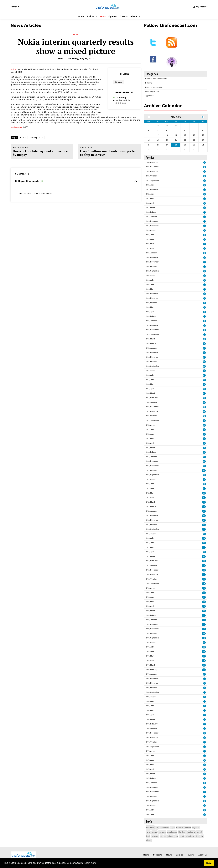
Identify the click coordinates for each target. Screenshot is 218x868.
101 (204, 557)
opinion (150, 827)
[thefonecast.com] (107, 7)
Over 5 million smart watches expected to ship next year (109, 151)
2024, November (152, 162)
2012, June (150, 488)
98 (204, 475)
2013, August (151, 425)
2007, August (151, 751)
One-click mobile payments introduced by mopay (42, 151)
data (197, 836)
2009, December (152, 624)
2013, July (150, 429)
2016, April (150, 312)
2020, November (152, 262)
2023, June (150, 185)
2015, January (151, 348)
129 (204, 511)
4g (165, 836)
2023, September (152, 180)
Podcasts (92, 16)
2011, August (151, 534)
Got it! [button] (209, 863)
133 (204, 493)
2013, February (152, 452)
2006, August (151, 805)
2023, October (151, 176)
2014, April (150, 389)
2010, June (150, 597)
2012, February (152, 506)
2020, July (150, 280)
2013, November (152, 411)
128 (204, 597)
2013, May (150, 439)
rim (202, 836)
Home (81, 16)
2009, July (150, 647)
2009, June (150, 651)
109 (204, 520)
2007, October (151, 742)
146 (204, 629)
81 (204, 461)
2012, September (152, 475)
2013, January (151, 457)
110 (204, 502)
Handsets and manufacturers (156, 79)
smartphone (36, 137)
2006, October (151, 796)
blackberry (182, 832)
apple (173, 828)
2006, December (152, 787)
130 (204, 525)
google (154, 832)
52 (204, 384)
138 (204, 561)
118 (204, 570)
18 (204, 344)
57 (204, 425)
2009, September (152, 638)
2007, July (150, 756)
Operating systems (152, 92)
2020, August (151, 276)
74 (204, 443)
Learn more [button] (90, 863)
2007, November (152, 738)
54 (204, 362)
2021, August (151, 230)
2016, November (152, 298)
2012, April (150, 497)
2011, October (151, 525)
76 (204, 421)
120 (204, 543)
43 (204, 375)
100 (204, 498)
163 (204, 665)
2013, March (151, 448)
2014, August (151, 371)
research (180, 828)
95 (204, 457)
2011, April (150, 552)
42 (204, 366)
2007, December (152, 733)
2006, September (152, 801)
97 (204, 452)
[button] (16, 7)
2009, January (151, 674)
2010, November (152, 574)
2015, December (152, 325)
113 (204, 507)
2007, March (151, 774)
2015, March (151, 339)
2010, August (151, 588)
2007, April (150, 769)
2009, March (151, 665)
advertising (190, 836)
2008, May (150, 710)
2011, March (151, 556)
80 (204, 489)
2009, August (151, 642)
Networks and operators (154, 87)
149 (204, 634)
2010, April (150, 606)
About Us (135, 16)
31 (204, 371)
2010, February (152, 615)
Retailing (149, 83)
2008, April (150, 715)
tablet (182, 836)
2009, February (152, 670)
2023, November (152, 171)
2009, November (152, 629)
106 (204, 516)
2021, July (150, 235)
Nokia (13, 69)
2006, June (150, 815)
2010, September (152, 583)
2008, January (151, 728)
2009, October (151, 633)
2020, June (150, 285)
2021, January (151, 253)
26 (204, 348)
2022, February (152, 212)
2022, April (150, 203)
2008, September (152, 692)
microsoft (155, 836)
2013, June (150, 434)
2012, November (152, 466)
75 (204, 430)
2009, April (150, 660)
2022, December (152, 190)
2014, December (152, 353)
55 (204, 389)
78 (204, 398)
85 (204, 403)
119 (204, 529)
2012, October (151, 470)
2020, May (150, 289)
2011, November (152, 520)
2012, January (151, 511)
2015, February (152, 343)
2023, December (152, 167)
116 (204, 566)
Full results (17, 127)
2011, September (152, 529)
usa (176, 836)
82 (204, 552)
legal (148, 836)
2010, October (151, 579)
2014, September (152, 366)
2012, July (150, 484)
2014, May (150, 384)
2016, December (152, 294)
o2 (161, 836)
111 (204, 588)
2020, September (152, 271)
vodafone (192, 832)
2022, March (151, 208)
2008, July (150, 701)
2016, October (151, 303)
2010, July (150, 593)
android (188, 828)
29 (204, 674)
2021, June (150, 239)
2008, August (151, 697)
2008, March (151, 719)
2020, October (151, 266)
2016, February (152, 316)
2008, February (152, 724)
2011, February (152, 561)
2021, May (150, 244)
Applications (150, 96)
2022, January (151, 217)
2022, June (150, 194)
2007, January (151, 783)
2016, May (150, 307)
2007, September (152, 747)
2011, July (150, 538)
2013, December (152, 407)
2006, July (150, 810)
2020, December (152, 257)
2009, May (150, 656)
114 (204, 602)
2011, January (151, 565)
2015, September (152, 334)
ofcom (149, 840)
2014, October (151, 362)
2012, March (151, 502)
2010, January (151, 620)
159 (204, 647)
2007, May (150, 765)
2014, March (151, 393)
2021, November (152, 226)
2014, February (152, 398)
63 (204, 393)
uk (157, 828)
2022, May (150, 199)
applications (164, 828)
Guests (124, 16)
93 (204, 643)
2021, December (152, 221)
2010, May (150, 602)
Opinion (113, 16)
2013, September (152, 420)
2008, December (152, 679)
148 (204, 638)
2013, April (150, 443)
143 (204, 620)
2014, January (151, 402)
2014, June (150, 380)
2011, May (150, 547)
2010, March (151, 611)
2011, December (152, 515)
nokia (23, 137)
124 (204, 538)
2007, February (152, 778)
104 (204, 611)
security (200, 832)
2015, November (152, 330)
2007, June (150, 760)
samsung (162, 832)
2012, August (151, 479)
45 (204, 357)
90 (204, 534)
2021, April (150, 248)
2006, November (152, 792)
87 (204, 466)
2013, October (151, 416)
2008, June (150, 706)
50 (204, 380)
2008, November (152, 683)
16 (204, 339)
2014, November (152, 357)
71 (204, 416)
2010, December (152, 570)
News (103, 16)
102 (204, 471)
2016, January (151, 321)
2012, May (150, 493)
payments (196, 828)
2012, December (152, 461)
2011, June (150, 543)
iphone (171, 836)
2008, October (151, 688)
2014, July (150, 375)
